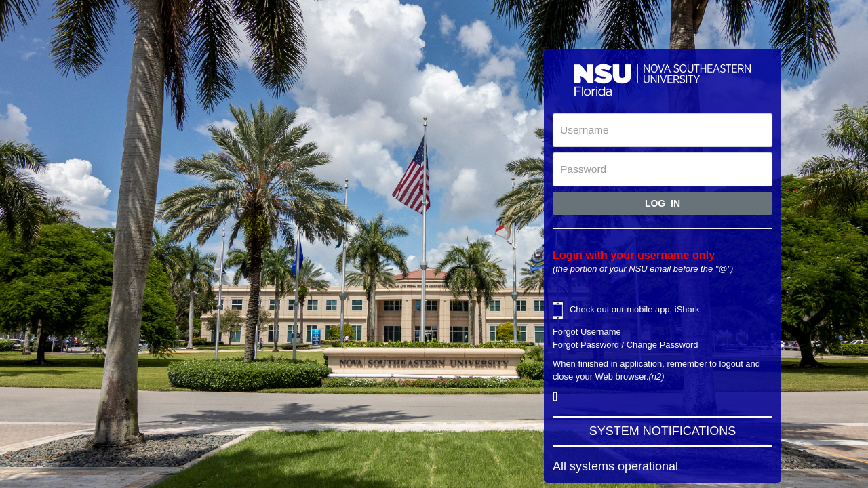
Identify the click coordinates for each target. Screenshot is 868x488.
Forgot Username (587, 332)
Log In (663, 203)
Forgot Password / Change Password (626, 345)
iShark (687, 310)
